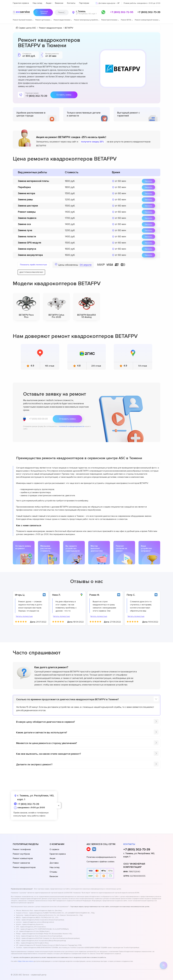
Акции (49, 3)
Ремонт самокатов (21, 863)
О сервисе (54, 849)
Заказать (148, 181)
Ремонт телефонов (22, 849)
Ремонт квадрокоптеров (24, 867)
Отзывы (53, 872)
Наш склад (37, 3)
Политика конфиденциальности (101, 857)
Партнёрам (84, 3)
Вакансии (59, 3)
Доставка (54, 863)
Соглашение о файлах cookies (100, 862)
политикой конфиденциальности (72, 426)
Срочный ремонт (44, 12)
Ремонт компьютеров (23, 858)
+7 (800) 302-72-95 (122, 12)
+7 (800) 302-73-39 (149, 12)
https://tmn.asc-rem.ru (26, 961)
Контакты (71, 3)
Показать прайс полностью (33, 265)
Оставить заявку (64, 95)
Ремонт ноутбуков (21, 854)
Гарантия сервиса (21, 3)
